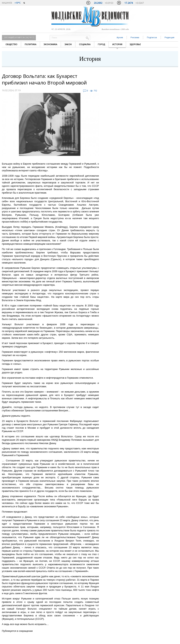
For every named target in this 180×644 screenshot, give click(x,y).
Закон (68, 44)
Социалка (85, 44)
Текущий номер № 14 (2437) (19, 38)
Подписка (152, 37)
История (117, 44)
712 (95, 91)
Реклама (135, 37)
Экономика (50, 44)
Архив (120, 37)
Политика (30, 44)
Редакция (169, 37)
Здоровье (135, 44)
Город (101, 44)
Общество (11, 44)
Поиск (87, 38)
